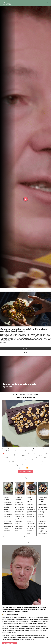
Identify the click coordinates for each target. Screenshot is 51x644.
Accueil (15, 394)
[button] (5, 484)
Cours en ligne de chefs (24, 394)
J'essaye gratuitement (26, 472)
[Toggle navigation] (48, 3)
